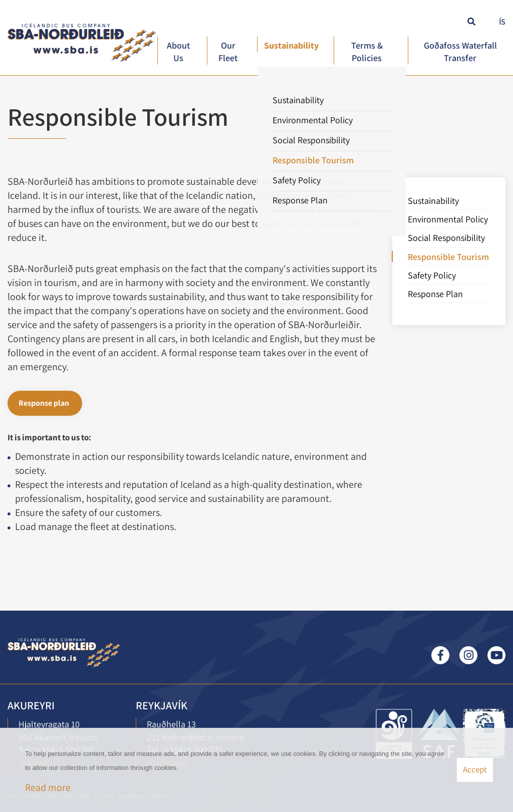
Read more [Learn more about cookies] (48, 787)
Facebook (440, 655)
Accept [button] (475, 769)
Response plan (44, 403)
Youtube (496, 655)
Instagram (468, 655)
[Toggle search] (470, 21)
